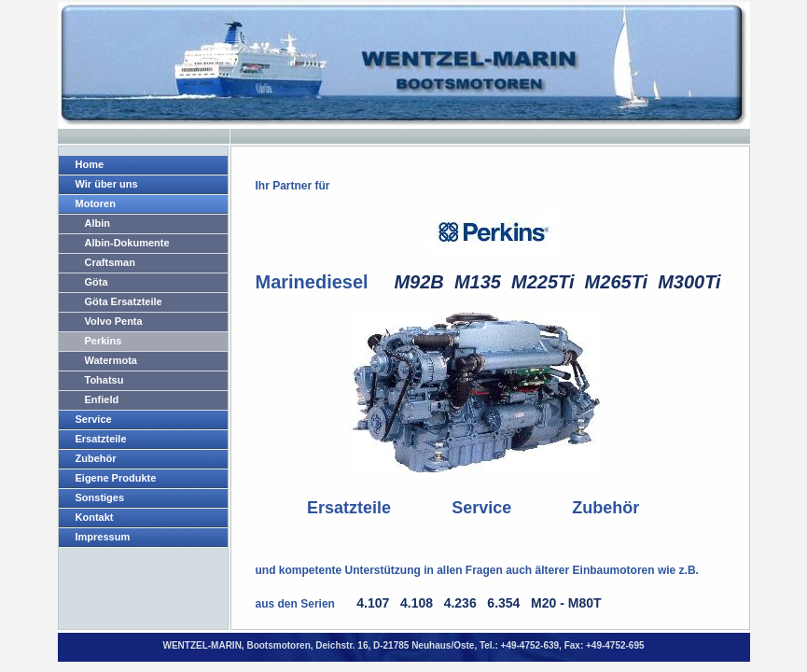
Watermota (111, 360)
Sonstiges (100, 497)
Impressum (103, 537)
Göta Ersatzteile (124, 301)
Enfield (102, 399)
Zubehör (96, 458)
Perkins (104, 341)
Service (94, 419)
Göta (97, 282)
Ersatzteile (101, 439)
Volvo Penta (114, 321)
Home (90, 164)
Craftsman (110, 262)
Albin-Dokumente (127, 243)
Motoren (96, 203)
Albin (98, 223)
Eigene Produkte (116, 478)
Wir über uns (107, 184)
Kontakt (95, 517)
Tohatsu (104, 380)
